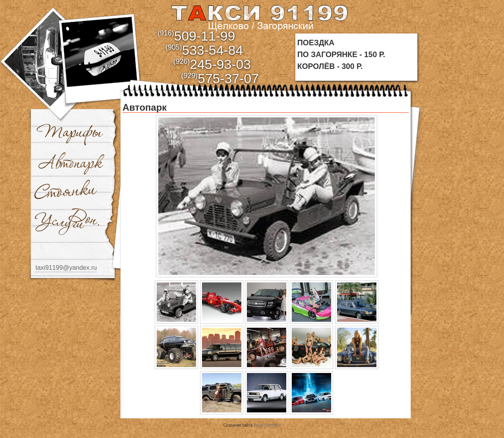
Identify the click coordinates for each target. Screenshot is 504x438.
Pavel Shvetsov (267, 425)
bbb (101, 52)
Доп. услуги (67, 222)
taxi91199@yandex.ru (66, 268)
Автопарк (72, 163)
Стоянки (67, 192)
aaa (259, 16)
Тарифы (70, 133)
